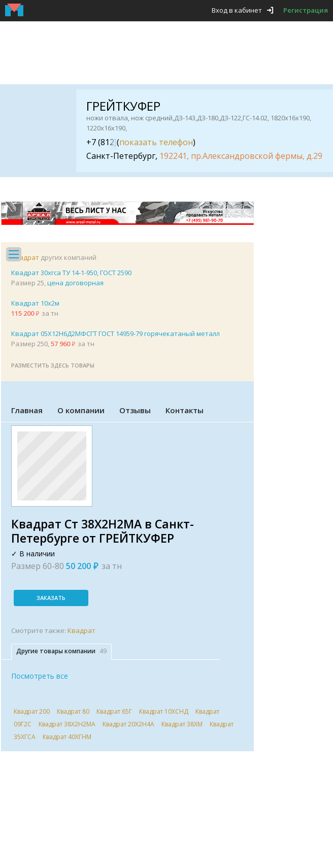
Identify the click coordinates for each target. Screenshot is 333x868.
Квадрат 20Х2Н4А (128, 724)
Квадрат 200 (32, 711)
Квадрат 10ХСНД (164, 711)
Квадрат (25, 257)
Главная (27, 410)
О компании (81, 410)
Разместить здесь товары (53, 365)
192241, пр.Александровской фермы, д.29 (241, 156)
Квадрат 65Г (114, 711)
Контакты (185, 410)
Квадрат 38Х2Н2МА (67, 724)
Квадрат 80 (73, 711)
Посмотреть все (40, 676)
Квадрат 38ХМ (182, 724)
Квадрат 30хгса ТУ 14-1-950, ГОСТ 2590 (71, 273)
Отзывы (135, 410)
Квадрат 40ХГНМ (67, 737)
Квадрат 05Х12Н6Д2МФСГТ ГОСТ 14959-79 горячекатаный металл (115, 333)
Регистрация (306, 10)
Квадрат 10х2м (35, 303)
